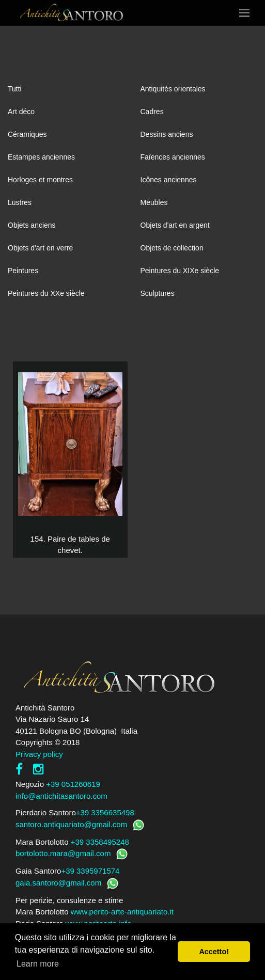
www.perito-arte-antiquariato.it (122, 912)
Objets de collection (172, 248)
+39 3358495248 (100, 842)
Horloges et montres (40, 180)
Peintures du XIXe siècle (180, 271)
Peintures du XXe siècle (46, 293)
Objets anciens (32, 225)
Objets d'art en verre (40, 248)
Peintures (23, 271)
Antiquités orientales (173, 89)
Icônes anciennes (169, 180)
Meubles (154, 202)
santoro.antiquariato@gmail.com (71, 824)
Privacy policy (39, 754)
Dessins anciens (167, 134)
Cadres (152, 112)
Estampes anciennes (41, 157)
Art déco (21, 112)
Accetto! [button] (214, 952)
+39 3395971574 (90, 871)
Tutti (15, 89)
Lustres (20, 202)
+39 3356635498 (105, 812)
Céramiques (27, 134)
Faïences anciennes (173, 157)
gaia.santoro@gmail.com (58, 883)
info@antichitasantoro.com (61, 796)
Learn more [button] (38, 964)
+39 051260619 (73, 784)
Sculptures (158, 293)
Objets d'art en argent (175, 225)
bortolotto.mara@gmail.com (63, 853)
